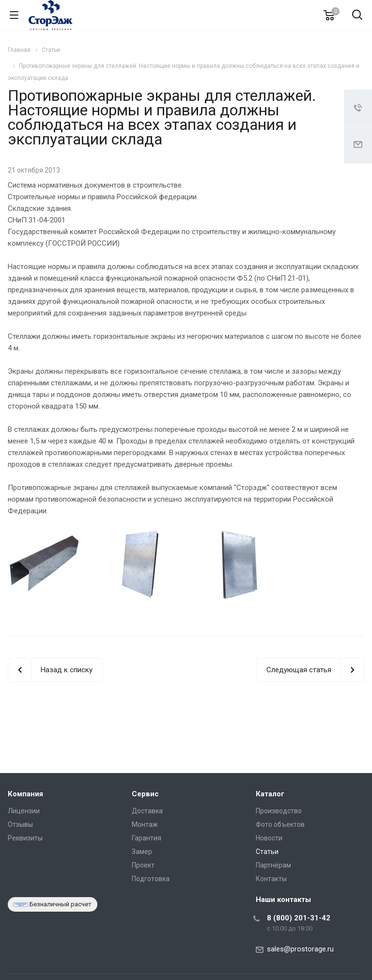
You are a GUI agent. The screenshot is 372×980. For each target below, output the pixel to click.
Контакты (271, 879)
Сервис (145, 794)
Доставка (147, 811)
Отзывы (20, 824)
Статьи (267, 852)
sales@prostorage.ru (300, 949)
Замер (142, 852)
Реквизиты (25, 838)
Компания (25, 794)
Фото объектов (280, 824)
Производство (279, 811)
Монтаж (145, 824)
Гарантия (147, 838)
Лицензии (24, 811)
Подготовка (151, 879)
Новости (269, 838)
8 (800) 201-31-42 (299, 918)
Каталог (270, 794)
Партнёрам (273, 865)
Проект (143, 865)
